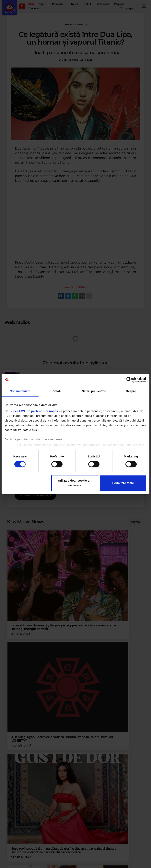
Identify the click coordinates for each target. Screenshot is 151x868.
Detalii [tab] (57, 391)
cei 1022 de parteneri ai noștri (36, 411)
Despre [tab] (131, 391)
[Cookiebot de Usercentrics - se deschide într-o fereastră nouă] (129, 380)
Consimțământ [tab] (20, 391)
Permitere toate (123, 483)
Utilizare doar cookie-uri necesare (75, 483)
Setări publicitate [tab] (94, 391)
